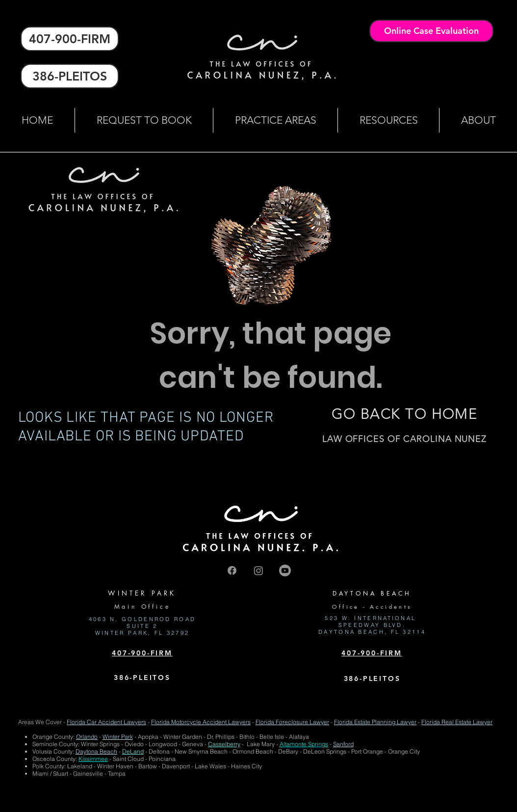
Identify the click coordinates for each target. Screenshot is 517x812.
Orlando (87, 737)
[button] (275, 120)
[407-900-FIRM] (70, 39)
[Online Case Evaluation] (431, 31)
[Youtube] (285, 570)
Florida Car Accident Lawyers (106, 722)
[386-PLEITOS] (70, 76)
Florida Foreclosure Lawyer (292, 722)
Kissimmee (93, 759)
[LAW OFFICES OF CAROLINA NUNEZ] (404, 439)
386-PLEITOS (142, 677)
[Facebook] (232, 570)
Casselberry (224, 744)
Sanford (343, 744)
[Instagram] (258, 570)
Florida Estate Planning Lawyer (375, 722)
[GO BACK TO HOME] (404, 414)
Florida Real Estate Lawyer (457, 722)
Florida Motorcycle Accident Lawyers (201, 722)
